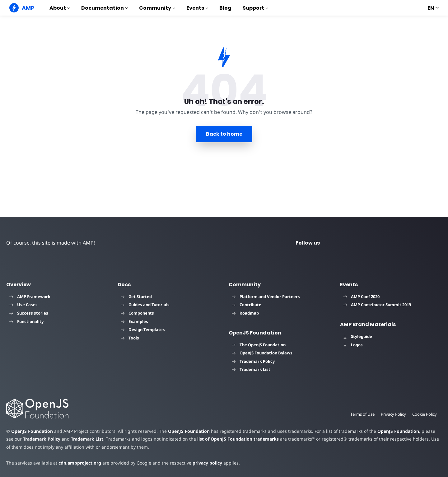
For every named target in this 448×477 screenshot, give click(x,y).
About (60, 8)
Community (157, 8)
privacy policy (203, 463)
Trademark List (251, 369)
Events (197, 8)
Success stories (29, 313)
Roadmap (245, 313)
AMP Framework (30, 297)
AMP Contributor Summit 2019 (377, 305)
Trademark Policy (253, 361)
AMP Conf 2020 (361, 297)
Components (137, 313)
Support (255, 8)
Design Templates (143, 330)
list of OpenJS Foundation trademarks (226, 439)
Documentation (105, 8)
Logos (353, 345)
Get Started (136, 297)
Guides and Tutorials (145, 305)
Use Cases (23, 305)
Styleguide (358, 336)
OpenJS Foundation (32, 431)
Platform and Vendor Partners (266, 297)
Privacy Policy (393, 414)
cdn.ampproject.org (78, 463)
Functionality (26, 321)
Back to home (224, 134)
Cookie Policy (424, 414)
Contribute (247, 305)
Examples (134, 321)
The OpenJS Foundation (259, 345)
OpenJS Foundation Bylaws (262, 353)
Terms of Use (362, 414)
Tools (130, 338)
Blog (225, 8)
